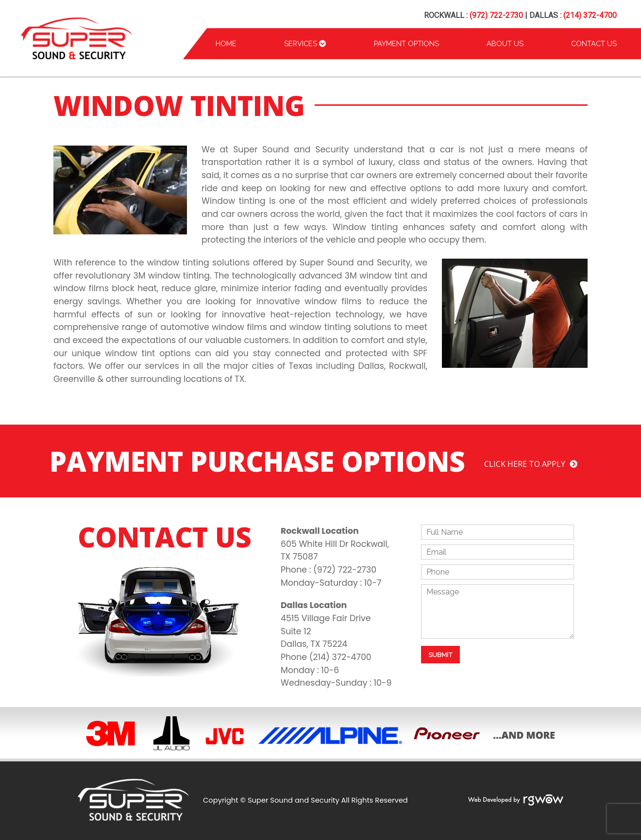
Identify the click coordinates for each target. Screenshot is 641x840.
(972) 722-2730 (496, 15)
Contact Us (594, 43)
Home (226, 43)
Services (305, 43)
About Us (505, 43)
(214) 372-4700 (590, 15)
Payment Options (406, 43)
